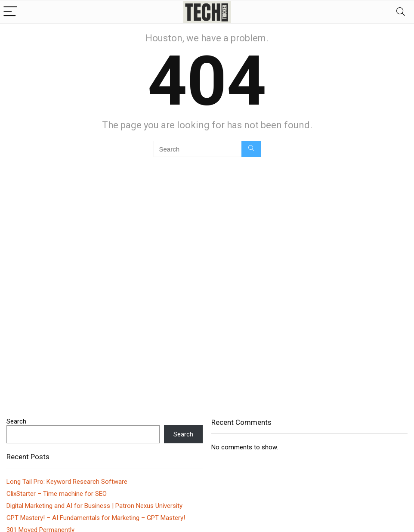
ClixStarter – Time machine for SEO (57, 494)
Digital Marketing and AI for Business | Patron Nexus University (94, 506)
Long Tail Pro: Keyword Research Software (67, 482)
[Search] (401, 12)
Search (16, 421)
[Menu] (10, 12)
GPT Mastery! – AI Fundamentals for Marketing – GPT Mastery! (96, 518)
